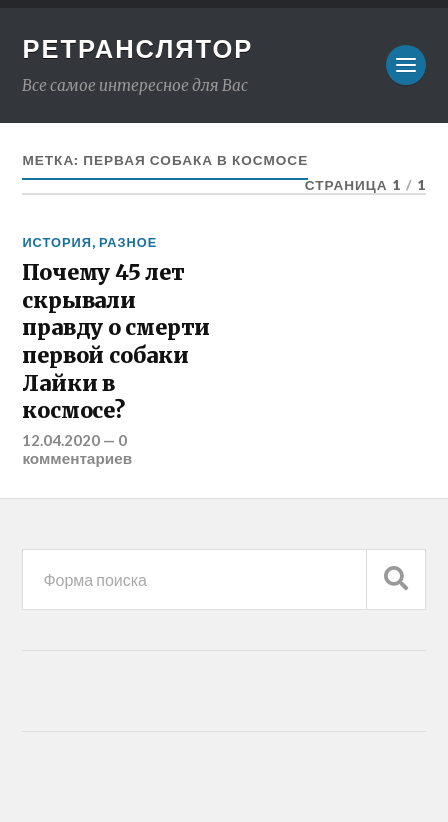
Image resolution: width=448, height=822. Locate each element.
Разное (128, 242)
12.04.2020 (61, 440)
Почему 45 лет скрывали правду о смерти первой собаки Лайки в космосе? (116, 341)
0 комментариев (77, 449)
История (57, 242)
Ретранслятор (137, 48)
